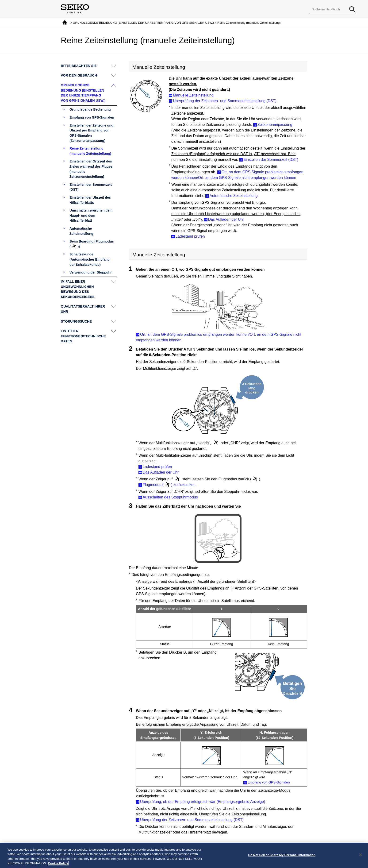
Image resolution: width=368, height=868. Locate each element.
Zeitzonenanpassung (275, 125)
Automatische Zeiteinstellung (234, 196)
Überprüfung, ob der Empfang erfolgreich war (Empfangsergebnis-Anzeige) (203, 802)
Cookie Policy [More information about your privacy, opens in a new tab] (58, 864)
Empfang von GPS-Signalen (269, 782)
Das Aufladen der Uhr (226, 219)
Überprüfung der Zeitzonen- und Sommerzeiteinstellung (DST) (225, 101)
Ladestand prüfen (190, 236)
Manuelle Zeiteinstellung (193, 95)
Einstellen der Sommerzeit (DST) (271, 160)
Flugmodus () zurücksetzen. (170, 485)
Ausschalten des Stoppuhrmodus (170, 497)
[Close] (360, 855)
